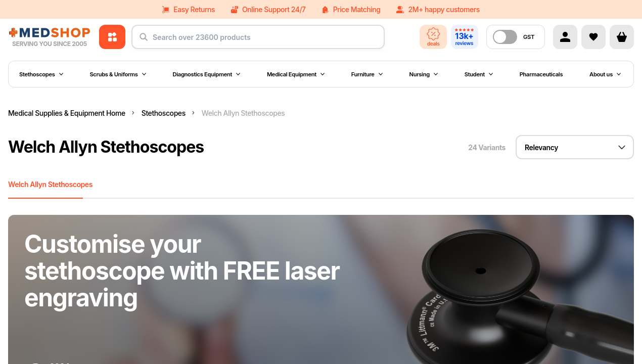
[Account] (565, 37)
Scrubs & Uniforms (118, 74)
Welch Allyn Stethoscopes (50, 184)
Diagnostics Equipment (207, 74)
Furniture (367, 74)
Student (479, 74)
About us (605, 74)
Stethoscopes (41, 74)
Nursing (424, 74)
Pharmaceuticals (541, 74)
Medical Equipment (296, 74)
